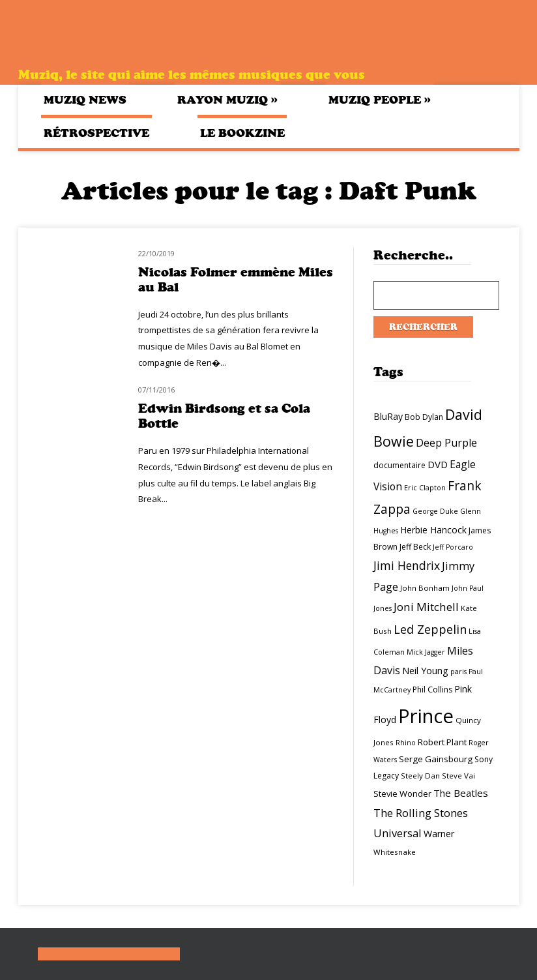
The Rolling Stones (421, 813)
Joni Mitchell (426, 607)
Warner (439, 834)
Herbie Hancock (433, 530)
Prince (426, 716)
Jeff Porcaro (453, 547)
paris (458, 672)
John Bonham (425, 588)
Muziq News (85, 100)
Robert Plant (442, 742)
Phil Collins (432, 690)
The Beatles (461, 793)
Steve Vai (458, 776)
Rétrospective (96, 133)
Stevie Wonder (402, 794)
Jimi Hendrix (407, 565)
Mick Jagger (426, 652)
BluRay (388, 416)
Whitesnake (395, 852)
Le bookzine (242, 133)
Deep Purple (446, 443)
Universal (398, 833)
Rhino (406, 743)
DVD (438, 464)
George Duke (435, 511)
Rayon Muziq (227, 99)
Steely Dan (420, 776)
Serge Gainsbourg (436, 759)
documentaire (399, 465)
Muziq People (380, 99)
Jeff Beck (415, 547)
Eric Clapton (425, 488)
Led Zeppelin (430, 629)
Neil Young (425, 671)
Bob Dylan (424, 417)
